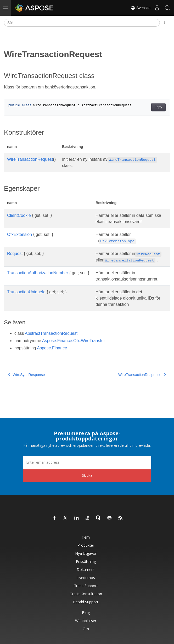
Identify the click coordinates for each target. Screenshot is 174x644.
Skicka (87, 475)
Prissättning (86, 561)
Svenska (141, 8)
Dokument (86, 570)
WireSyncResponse (26, 375)
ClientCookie (19, 215)
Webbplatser (86, 621)
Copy (158, 107)
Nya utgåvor (86, 553)
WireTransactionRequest (30, 159)
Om (86, 629)
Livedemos (86, 578)
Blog (86, 613)
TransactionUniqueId (26, 292)
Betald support (86, 602)
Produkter (86, 545)
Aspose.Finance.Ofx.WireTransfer (74, 341)
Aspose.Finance (52, 348)
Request (15, 254)
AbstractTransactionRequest (51, 333)
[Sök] (82, 23)
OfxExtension (19, 234)
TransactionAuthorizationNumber (38, 273)
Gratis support (86, 586)
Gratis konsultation (86, 594)
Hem (86, 537)
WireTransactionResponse (142, 375)
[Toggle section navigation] (165, 23)
